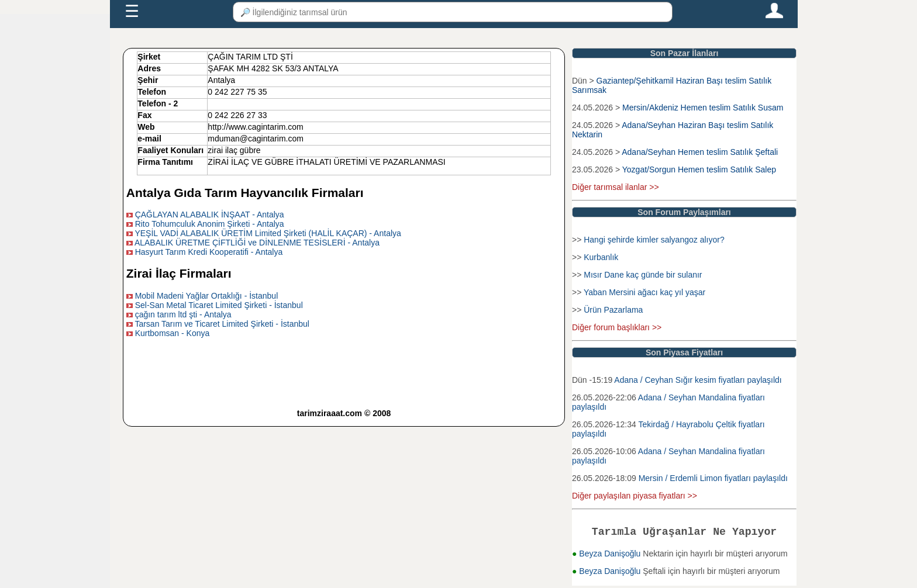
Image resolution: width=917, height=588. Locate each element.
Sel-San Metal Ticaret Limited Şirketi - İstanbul (219, 305)
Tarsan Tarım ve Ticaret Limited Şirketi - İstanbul (222, 324)
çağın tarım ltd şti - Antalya (183, 314)
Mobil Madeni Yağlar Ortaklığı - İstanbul (207, 296)
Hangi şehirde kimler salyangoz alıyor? (654, 240)
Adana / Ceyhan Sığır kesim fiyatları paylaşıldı (698, 380)
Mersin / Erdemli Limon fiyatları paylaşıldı (713, 478)
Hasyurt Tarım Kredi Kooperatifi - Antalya (209, 252)
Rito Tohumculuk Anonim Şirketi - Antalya (210, 224)
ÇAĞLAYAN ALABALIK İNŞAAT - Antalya (210, 215)
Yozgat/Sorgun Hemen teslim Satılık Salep (699, 170)
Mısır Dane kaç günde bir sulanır (643, 275)
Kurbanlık (601, 257)
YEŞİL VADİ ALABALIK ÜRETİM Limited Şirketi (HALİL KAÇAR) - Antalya (268, 233)
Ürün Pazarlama (613, 310)
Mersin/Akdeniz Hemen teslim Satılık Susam (703, 108)
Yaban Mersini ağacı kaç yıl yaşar (644, 292)
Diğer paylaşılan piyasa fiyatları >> (635, 496)
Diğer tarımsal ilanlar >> (616, 187)
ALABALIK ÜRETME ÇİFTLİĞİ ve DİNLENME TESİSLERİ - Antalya (257, 243)
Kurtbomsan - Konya (173, 333)
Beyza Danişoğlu (611, 556)
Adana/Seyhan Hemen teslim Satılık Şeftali (700, 152)
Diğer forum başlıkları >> (617, 327)
